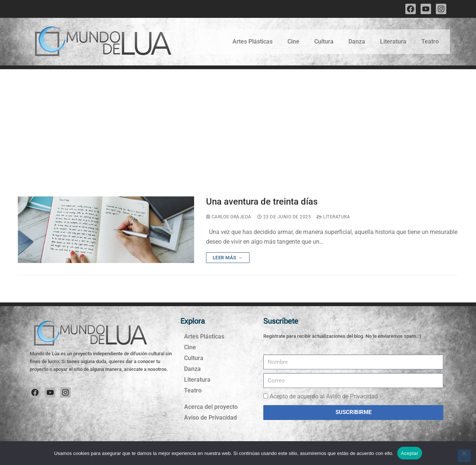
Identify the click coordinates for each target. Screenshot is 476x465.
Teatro (430, 41)
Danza (357, 41)
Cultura (324, 41)
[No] (464, 456)
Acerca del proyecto (211, 407)
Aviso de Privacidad (210, 418)
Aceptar (410, 453)
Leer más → (228, 258)
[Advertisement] (238, 125)
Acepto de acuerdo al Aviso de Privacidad (324, 396)
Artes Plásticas (253, 41)
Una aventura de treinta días (262, 202)
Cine (293, 41)
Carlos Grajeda (229, 217)
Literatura (393, 41)
